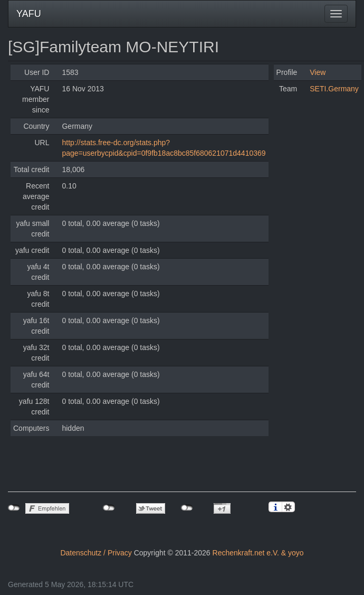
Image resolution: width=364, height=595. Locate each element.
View (318, 72)
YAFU (29, 14)
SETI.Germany (334, 89)
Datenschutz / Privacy (96, 553)
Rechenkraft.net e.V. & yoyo (258, 553)
